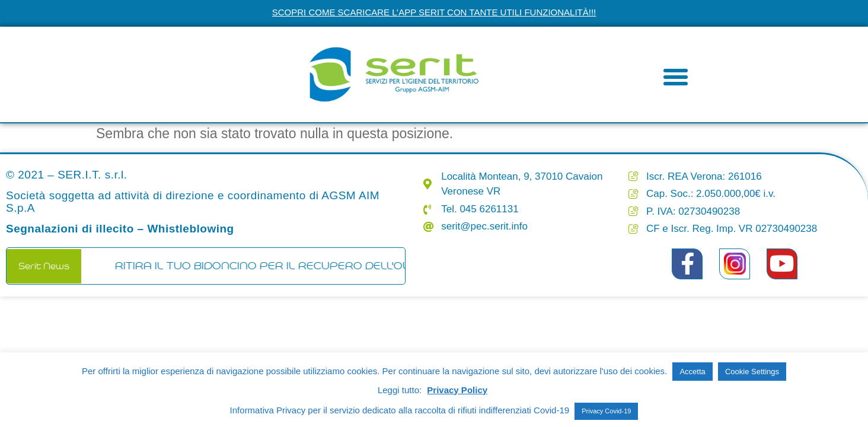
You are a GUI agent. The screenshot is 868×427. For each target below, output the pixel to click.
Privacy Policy (457, 390)
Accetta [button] (692, 372)
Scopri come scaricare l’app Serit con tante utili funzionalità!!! (434, 12)
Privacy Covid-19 (606, 411)
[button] (676, 77)
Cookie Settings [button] (752, 372)
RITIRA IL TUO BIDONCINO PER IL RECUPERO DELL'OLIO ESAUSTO (303, 266)
